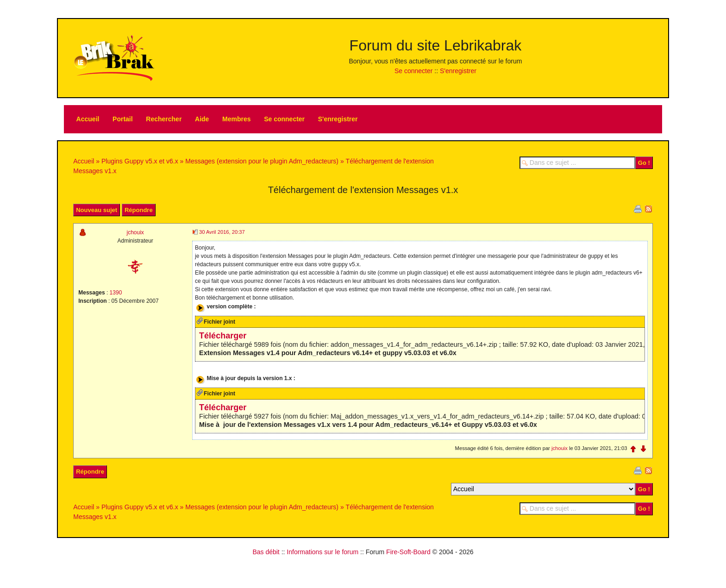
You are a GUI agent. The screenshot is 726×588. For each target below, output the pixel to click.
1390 (116, 293)
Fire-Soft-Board (408, 556)
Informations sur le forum (322, 556)
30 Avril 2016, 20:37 (222, 232)
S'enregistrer (458, 71)
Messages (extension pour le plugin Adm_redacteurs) (262, 161)
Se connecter (414, 71)
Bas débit (266, 556)
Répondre (139, 210)
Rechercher (164, 119)
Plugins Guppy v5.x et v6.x (140, 161)
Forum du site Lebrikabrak (436, 45)
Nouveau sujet (97, 210)
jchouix (135, 232)
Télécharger (223, 339)
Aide (202, 119)
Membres (236, 119)
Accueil (88, 119)
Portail (123, 119)
